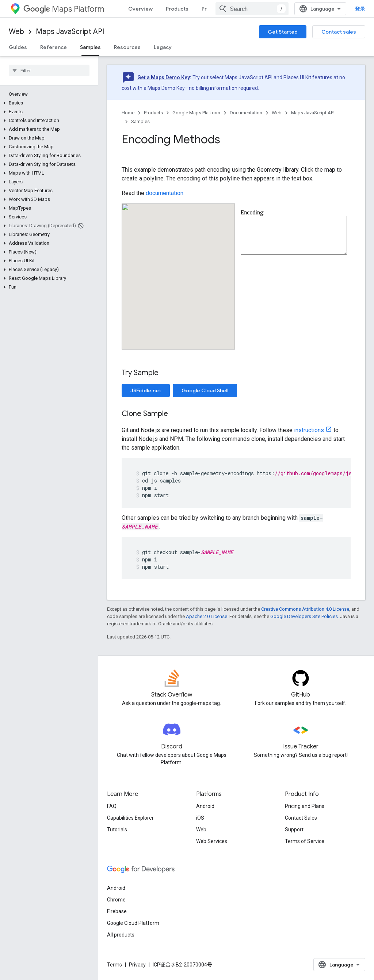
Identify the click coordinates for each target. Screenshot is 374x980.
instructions (309, 430)
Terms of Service (305, 841)
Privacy (137, 965)
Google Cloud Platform (133, 923)
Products (177, 9)
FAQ (112, 806)
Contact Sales (301, 818)
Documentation (246, 113)
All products (121, 935)
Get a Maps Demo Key (164, 77)
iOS (200, 818)
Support (294, 830)
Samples (140, 121)
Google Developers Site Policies (304, 616)
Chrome (116, 900)
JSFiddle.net (146, 390)
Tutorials (117, 830)
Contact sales (339, 32)
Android (205, 806)
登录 (360, 9)
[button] (48, 103)
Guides (18, 47)
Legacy (163, 47)
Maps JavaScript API (70, 32)
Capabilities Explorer (130, 818)
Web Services (212, 841)
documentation (165, 193)
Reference (54, 47)
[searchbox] (49, 70)
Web (16, 32)
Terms (115, 965)
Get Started (283, 32)
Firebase (117, 911)
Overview (140, 9)
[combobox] (252, 9)
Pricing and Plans (305, 806)
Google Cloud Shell (205, 390)
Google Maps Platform (196, 113)
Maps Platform (64, 9)
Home (128, 113)
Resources (127, 47)
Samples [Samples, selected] (90, 47)
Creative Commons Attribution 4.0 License (305, 609)
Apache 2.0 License (207, 616)
